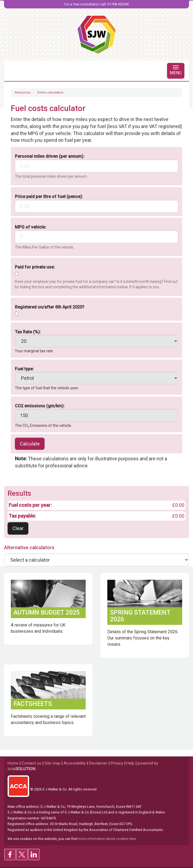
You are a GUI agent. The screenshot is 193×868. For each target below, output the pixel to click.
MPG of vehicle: (31, 227)
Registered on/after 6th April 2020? (50, 307)
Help (130, 763)
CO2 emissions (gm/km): (40, 406)
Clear (18, 528)
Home (13, 763)
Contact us (31, 763)
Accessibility (75, 763)
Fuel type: (24, 369)
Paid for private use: (35, 267)
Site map (52, 763)
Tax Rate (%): (28, 332)
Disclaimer (98, 763)
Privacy (117, 763)
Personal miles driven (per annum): (50, 156)
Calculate (30, 444)
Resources (23, 93)
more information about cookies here (107, 839)
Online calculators (50, 93)
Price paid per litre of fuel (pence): (49, 197)
